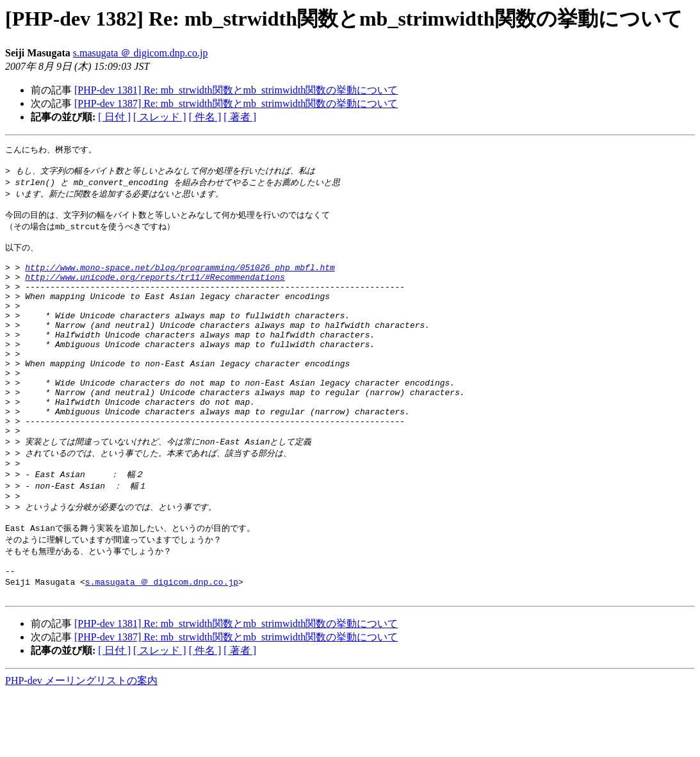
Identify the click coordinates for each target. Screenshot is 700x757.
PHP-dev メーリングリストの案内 (81, 745)
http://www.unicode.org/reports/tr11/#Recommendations (155, 293)
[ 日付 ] (114, 117)
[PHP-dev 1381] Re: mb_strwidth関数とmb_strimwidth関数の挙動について (236, 90)
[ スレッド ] (160, 117)
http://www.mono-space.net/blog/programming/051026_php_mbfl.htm (180, 281)
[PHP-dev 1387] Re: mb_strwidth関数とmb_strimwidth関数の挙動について (236, 103)
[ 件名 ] (205, 117)
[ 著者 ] (240, 117)
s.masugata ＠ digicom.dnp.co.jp (141, 53)
